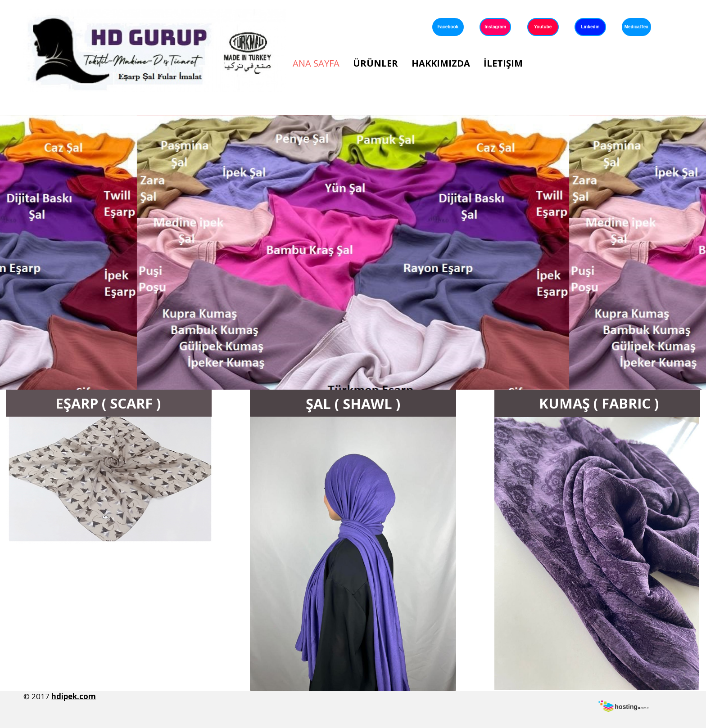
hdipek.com (74, 696)
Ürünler (376, 63)
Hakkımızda (441, 63)
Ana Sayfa (316, 63)
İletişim (503, 63)
